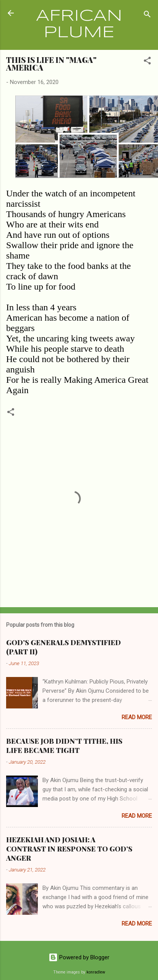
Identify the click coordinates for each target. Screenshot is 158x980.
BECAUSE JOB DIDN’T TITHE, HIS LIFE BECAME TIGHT (64, 746)
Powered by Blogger (79, 957)
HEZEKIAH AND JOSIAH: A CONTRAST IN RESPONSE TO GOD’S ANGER (69, 849)
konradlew (96, 972)
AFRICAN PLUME (79, 25)
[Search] (147, 16)
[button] (147, 62)
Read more (137, 717)
